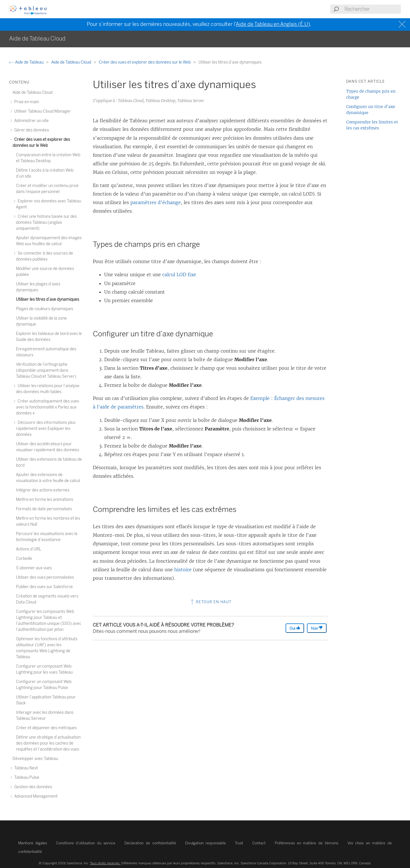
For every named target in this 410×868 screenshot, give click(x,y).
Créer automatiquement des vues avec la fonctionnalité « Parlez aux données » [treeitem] (48, 407)
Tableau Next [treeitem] (25, 768)
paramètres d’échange (156, 202)
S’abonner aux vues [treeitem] (34, 568)
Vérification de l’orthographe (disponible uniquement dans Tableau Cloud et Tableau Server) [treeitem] (46, 370)
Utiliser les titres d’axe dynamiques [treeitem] (48, 299)
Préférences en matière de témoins (306, 843)
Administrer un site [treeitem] (31, 121)
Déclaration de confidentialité (150, 843)
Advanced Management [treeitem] (35, 796)
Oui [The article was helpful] (295, 628)
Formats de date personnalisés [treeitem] (44, 509)
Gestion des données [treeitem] (32, 787)
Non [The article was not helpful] (317, 628)
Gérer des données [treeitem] (31, 130)
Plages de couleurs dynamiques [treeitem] (45, 309)
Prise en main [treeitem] (26, 102)
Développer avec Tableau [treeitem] (35, 759)
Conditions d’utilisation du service (86, 843)
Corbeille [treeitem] (24, 559)
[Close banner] (403, 24)
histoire (183, 570)
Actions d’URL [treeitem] (29, 549)
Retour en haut (211, 602)
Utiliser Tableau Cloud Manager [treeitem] (42, 111)
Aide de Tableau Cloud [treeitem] (32, 93)
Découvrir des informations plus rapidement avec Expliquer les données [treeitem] (46, 429)
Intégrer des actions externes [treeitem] (43, 490)
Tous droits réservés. (105, 863)
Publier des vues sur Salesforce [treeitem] (44, 587)
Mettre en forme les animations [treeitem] (45, 500)
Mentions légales (33, 843)
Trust (239, 843)
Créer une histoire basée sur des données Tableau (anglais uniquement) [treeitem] (46, 222)
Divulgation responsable (206, 843)
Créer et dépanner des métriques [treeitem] (46, 728)
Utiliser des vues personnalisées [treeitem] (45, 577)
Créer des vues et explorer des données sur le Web (145, 62)
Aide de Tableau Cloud (72, 62)
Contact (259, 843)
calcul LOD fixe (179, 275)
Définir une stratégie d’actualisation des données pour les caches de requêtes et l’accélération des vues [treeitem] (48, 743)
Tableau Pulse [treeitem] (26, 777)
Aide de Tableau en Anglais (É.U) (273, 24)
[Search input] (372, 9)
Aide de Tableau (27, 62)
